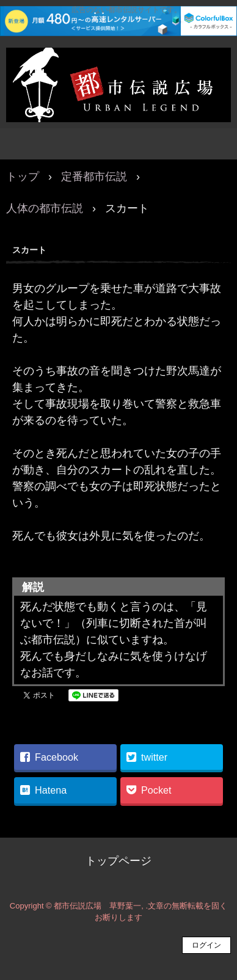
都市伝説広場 (119, 60)
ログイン (206, 945)
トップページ (119, 861)
